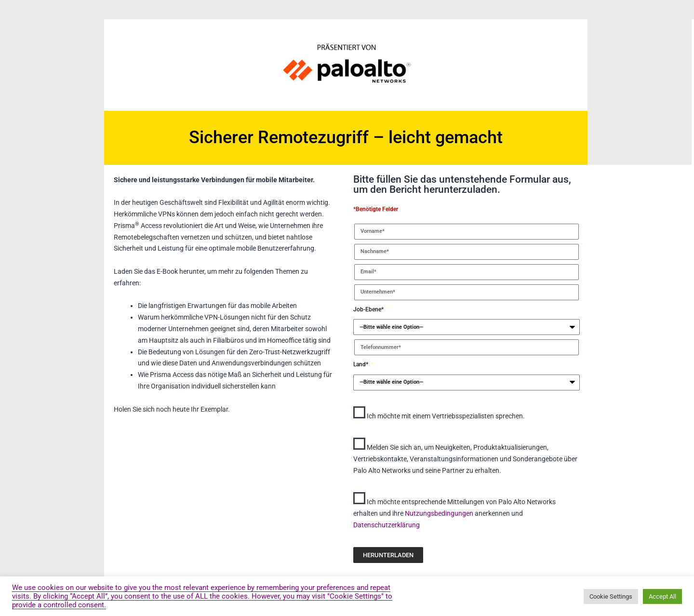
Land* (361, 364)
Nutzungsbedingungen (440, 513)
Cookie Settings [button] (611, 596)
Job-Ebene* (369, 309)
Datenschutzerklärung (387, 525)
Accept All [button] (662, 596)
